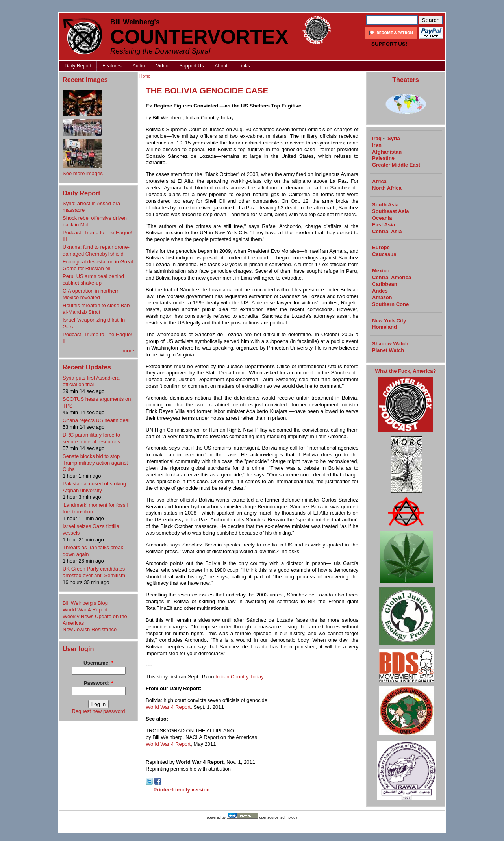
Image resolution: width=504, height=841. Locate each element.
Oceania (382, 218)
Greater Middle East (396, 165)
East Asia (384, 225)
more (128, 351)
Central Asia (387, 231)
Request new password (98, 711)
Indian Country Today (239, 677)
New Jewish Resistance (90, 629)
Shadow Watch (390, 344)
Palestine (383, 158)
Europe (381, 247)
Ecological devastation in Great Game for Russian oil (98, 265)
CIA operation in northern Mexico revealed (91, 294)
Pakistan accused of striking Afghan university (94, 487)
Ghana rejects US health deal (96, 420)
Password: (98, 683)
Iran (377, 145)
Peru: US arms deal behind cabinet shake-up (93, 280)
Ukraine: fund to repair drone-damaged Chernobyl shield (96, 250)
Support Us (192, 66)
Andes (380, 291)
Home (145, 76)
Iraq (377, 138)
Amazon (382, 297)
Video (162, 66)
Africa (379, 181)
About (221, 66)
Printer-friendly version (182, 790)
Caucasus (384, 254)
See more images (83, 173)
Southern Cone (390, 304)
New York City (389, 321)
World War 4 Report (85, 610)
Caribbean (385, 284)
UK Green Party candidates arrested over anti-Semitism (94, 572)
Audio (139, 66)
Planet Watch (388, 350)
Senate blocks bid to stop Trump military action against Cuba (95, 463)
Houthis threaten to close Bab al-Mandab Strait (96, 309)
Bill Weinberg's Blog (85, 603)
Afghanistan (387, 152)
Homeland (384, 327)
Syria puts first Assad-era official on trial (91, 381)
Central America (392, 277)
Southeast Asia (390, 211)
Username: (98, 663)
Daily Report (78, 66)
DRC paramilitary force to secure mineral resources (91, 438)
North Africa (387, 188)
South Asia (385, 205)
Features (112, 66)
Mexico (381, 271)
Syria (394, 138)
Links (244, 66)
